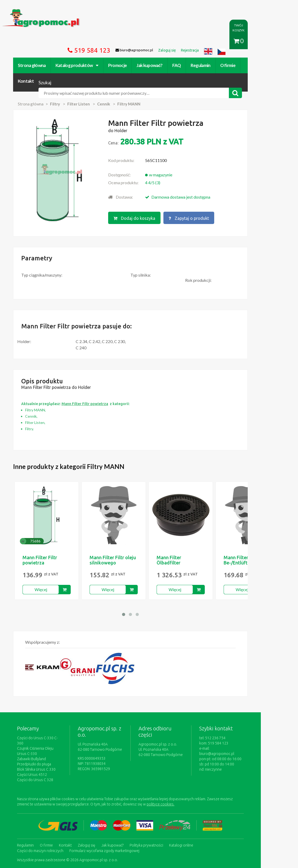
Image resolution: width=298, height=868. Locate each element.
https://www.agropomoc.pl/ (29, 12)
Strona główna (34, 41)
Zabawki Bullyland (33, 722)
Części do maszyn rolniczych (224, 808)
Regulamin (202, 41)
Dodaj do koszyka (150, 187)
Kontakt (255, 41)
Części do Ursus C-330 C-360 (42, 707)
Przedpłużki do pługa (36, 727)
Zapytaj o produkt (205, 187)
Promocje (119, 41)
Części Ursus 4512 (34, 738)
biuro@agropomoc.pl (255, 717)
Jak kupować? (151, 41)
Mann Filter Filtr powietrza (42, 529)
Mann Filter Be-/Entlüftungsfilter (248, 529)
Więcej (42, 558)
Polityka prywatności (148, 808)
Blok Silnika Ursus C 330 (38, 733)
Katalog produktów (79, 41)
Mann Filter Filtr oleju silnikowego (115, 529)
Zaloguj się (88, 808)
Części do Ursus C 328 (37, 743)
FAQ (178, 41)
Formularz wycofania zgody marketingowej (54, 814)
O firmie (230, 41)
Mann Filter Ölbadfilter (171, 529)
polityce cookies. (123, 768)
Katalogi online (183, 808)
